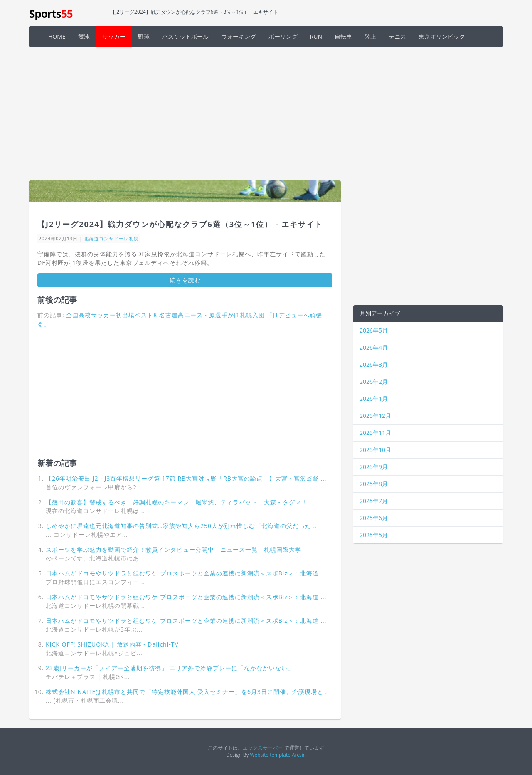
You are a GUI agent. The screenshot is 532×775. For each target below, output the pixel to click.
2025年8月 (374, 484)
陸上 (370, 36)
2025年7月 (374, 501)
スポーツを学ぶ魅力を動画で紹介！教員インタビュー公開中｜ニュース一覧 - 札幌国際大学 (174, 549)
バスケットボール (185, 36)
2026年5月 (374, 330)
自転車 (343, 36)
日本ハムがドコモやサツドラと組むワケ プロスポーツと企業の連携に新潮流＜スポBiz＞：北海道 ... (186, 573)
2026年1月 (374, 399)
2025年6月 (374, 518)
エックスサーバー (263, 748)
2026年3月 (374, 364)
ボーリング (283, 36)
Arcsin (299, 755)
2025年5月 (374, 535)
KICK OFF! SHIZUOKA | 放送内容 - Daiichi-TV (112, 644)
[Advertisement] (266, 114)
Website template (270, 755)
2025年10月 (375, 450)
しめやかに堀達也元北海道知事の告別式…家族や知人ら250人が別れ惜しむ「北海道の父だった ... (182, 526)
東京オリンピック (442, 36)
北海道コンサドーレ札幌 (111, 238)
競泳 (84, 36)
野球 (144, 36)
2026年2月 (374, 381)
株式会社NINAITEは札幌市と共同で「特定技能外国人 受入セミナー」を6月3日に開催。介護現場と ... (188, 692)
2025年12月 (375, 416)
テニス (397, 36)
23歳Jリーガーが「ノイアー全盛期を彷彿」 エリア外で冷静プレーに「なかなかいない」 (170, 668)
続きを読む (185, 280)
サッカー (114, 36)
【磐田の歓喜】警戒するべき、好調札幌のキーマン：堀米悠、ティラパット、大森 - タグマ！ (177, 502)
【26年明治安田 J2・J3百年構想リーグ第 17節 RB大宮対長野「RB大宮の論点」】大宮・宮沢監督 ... (186, 478)
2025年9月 (374, 467)
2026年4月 (374, 347)
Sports (51, 14)
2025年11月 (375, 433)
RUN (316, 36)
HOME (57, 36)
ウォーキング (239, 36)
